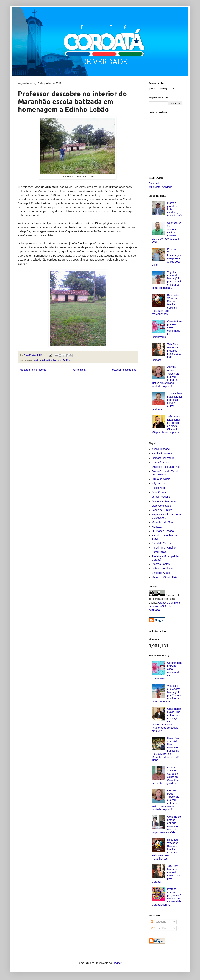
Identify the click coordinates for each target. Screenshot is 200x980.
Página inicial (78, 370)
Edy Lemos (158, 483)
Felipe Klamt (159, 488)
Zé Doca (67, 360)
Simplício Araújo (161, 573)
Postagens (158, 922)
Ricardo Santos (161, 564)
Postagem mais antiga (123, 370)
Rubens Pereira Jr (162, 569)
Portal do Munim (161, 543)
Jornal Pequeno (161, 497)
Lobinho (57, 360)
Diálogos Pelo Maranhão (166, 467)
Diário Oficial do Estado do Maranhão (165, 473)
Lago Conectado (161, 506)
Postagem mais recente (33, 370)
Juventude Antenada (164, 501)
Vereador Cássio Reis (164, 577)
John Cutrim (159, 492)
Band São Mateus (162, 454)
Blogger (117, 963)
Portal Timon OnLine (164, 548)
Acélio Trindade (161, 449)
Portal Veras (159, 552)
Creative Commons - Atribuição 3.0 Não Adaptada (165, 606)
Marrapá (157, 527)
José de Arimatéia (43, 360)
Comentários (160, 928)
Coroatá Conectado (163, 458)
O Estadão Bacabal (163, 531)
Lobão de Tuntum (162, 510)
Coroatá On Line (161, 463)
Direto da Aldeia (161, 479)
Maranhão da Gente (164, 522)
